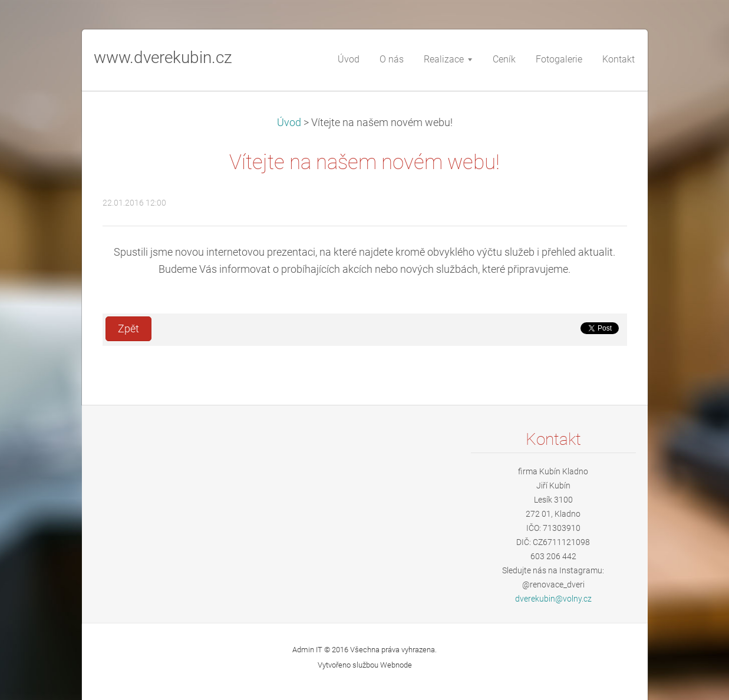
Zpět (128, 329)
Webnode (396, 665)
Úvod (289, 123)
